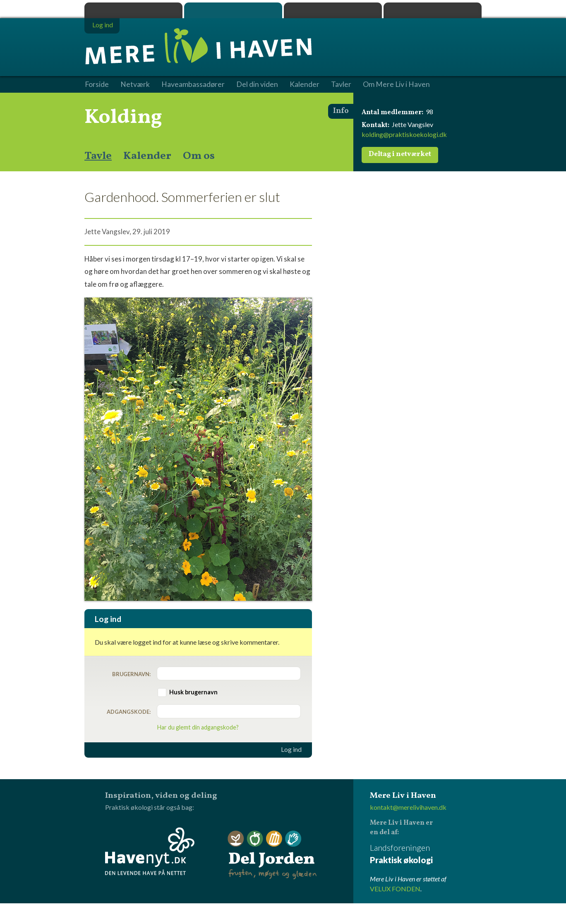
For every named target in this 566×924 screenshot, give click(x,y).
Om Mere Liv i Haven (396, 84)
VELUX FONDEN (395, 889)
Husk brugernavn (193, 692)
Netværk (135, 84)
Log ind (291, 749)
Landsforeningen (426, 854)
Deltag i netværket (400, 154)
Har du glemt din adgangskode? (198, 727)
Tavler (341, 84)
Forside (97, 84)
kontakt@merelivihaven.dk (408, 807)
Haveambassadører (193, 84)
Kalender (147, 156)
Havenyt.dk (433, 10)
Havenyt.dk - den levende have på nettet (150, 851)
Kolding (123, 118)
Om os (199, 156)
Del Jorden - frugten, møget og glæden (272, 855)
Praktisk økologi (133, 10)
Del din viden (257, 84)
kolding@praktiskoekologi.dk (404, 134)
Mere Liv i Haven (233, 10)
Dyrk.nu (333, 10)
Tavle (98, 156)
